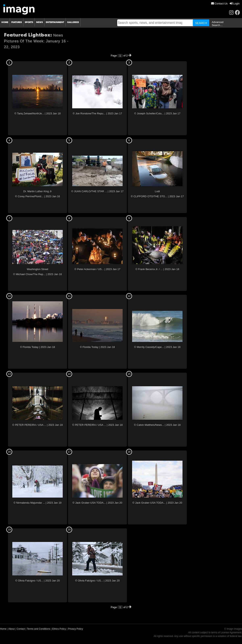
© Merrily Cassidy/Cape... (149, 347)
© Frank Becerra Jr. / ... (149, 269)
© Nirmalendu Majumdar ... (29, 503)
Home (3, 629)
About (11, 629)
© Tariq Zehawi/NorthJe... (29, 113)
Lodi (157, 191)
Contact (21, 629)
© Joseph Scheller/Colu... (149, 113)
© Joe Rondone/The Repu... (89, 113)
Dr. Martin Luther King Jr (38, 191)
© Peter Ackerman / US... (89, 269)
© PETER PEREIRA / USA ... (29, 425)
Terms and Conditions (39, 629)
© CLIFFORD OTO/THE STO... (149, 196)
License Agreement (231, 633)
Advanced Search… (218, 24)
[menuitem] (219, 4)
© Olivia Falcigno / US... (29, 581)
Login (235, 4)
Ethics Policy (59, 629)
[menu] (225, 4)
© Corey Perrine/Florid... (29, 196)
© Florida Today (29, 347)
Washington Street (38, 269)
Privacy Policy (76, 629)
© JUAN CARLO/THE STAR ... (89, 191)
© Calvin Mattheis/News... (149, 425)
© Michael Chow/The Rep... (29, 274)
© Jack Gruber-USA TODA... (89, 503)
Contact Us (219, 4)
